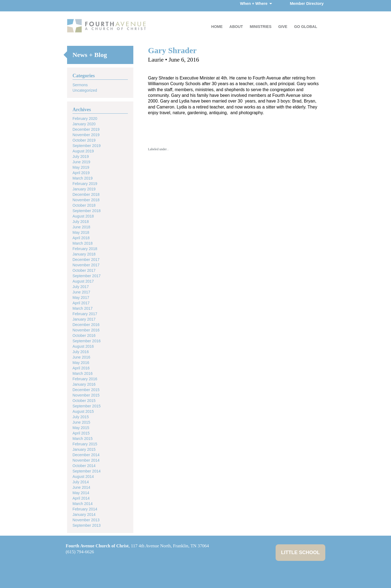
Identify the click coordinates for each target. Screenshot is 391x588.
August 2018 (83, 216)
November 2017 (86, 265)
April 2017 (81, 303)
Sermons (80, 85)
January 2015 (84, 449)
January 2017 (84, 319)
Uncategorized (85, 90)
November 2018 (86, 200)
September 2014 (87, 471)
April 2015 (81, 433)
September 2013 (87, 525)
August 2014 (83, 477)
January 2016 (84, 384)
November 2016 (86, 330)
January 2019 (84, 189)
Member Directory (307, 4)
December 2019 (86, 129)
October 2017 (84, 270)
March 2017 (83, 308)
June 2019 (81, 162)
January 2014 (84, 514)
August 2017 (83, 281)
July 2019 (81, 156)
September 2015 (87, 406)
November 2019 (86, 135)
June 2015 (81, 422)
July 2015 (81, 417)
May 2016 (81, 363)
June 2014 (81, 487)
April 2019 (81, 173)
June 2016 (81, 357)
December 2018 (86, 194)
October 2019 (84, 140)
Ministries (261, 27)
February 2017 (85, 314)
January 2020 (84, 124)
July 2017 (81, 287)
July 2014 (81, 482)
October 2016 (84, 335)
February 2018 (85, 249)
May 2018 (81, 232)
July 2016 (81, 352)
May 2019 (81, 167)
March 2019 (83, 178)
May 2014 (81, 493)
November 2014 (86, 460)
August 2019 (83, 151)
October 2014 (84, 466)
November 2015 (86, 395)
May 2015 (81, 428)
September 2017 (87, 276)
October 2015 (84, 401)
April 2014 (81, 498)
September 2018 (87, 211)
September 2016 (87, 341)
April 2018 (81, 238)
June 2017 (81, 292)
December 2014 (86, 455)
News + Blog (90, 55)
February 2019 (85, 184)
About (236, 27)
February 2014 (85, 509)
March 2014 (83, 504)
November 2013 (86, 520)
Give (283, 27)
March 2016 (83, 373)
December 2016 (86, 325)
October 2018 (84, 205)
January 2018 (84, 254)
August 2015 (83, 411)
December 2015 (86, 390)
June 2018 (81, 227)
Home (217, 27)
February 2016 (85, 379)
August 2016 (83, 346)
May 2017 (81, 298)
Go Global (306, 27)
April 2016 (81, 368)
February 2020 (85, 119)
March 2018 (83, 243)
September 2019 (87, 146)
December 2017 (86, 260)
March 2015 (83, 439)
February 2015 (85, 444)
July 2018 (81, 222)
